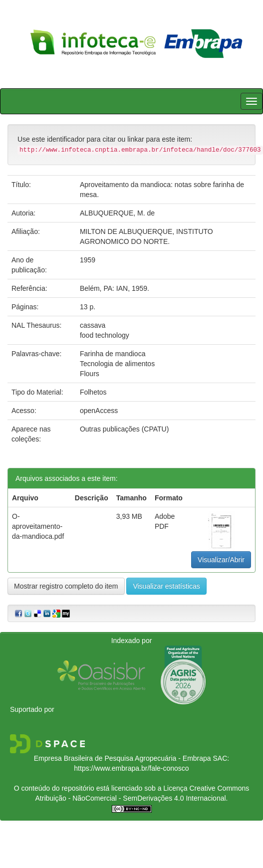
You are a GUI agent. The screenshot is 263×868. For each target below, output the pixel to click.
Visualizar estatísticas (166, 586)
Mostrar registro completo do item (66, 586)
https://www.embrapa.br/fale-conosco (131, 768)
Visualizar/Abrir (221, 560)
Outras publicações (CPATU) (124, 429)
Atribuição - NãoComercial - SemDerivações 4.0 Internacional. (132, 798)
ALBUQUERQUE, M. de (117, 213)
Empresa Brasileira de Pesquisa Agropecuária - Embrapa (123, 758)
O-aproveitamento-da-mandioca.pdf (38, 526)
